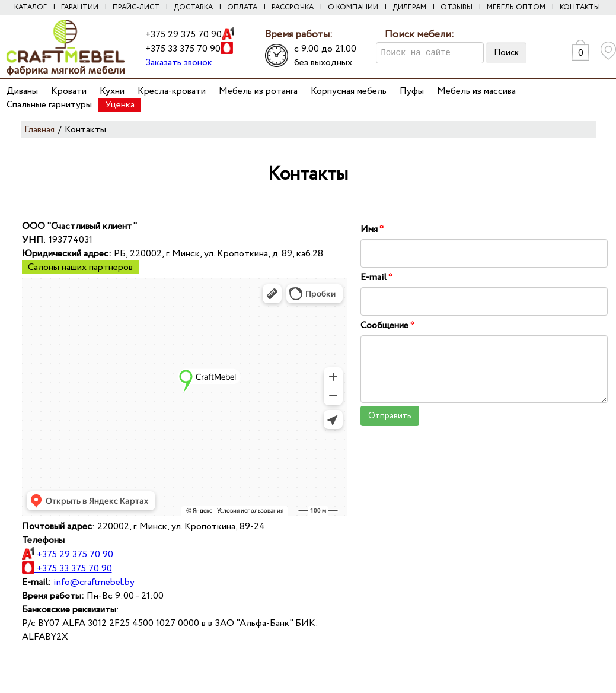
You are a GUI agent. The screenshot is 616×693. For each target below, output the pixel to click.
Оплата (242, 7)
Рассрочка (293, 7)
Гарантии (80, 7)
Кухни (112, 91)
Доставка (193, 7)
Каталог (31, 7)
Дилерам (409, 7)
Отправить (390, 416)
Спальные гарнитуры (49, 105)
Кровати (69, 91)
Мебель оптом (516, 7)
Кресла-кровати (172, 91)
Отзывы (457, 7)
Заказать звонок (179, 63)
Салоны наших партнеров (80, 267)
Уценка (120, 105)
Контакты (580, 7)
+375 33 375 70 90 (183, 49)
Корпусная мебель (349, 91)
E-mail (376, 277)
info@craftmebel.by (94, 582)
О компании (353, 7)
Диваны (22, 91)
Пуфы (412, 91)
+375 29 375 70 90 (183, 35)
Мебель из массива (476, 91)
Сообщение (387, 325)
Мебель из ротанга (258, 91)
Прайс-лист (136, 7)
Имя (372, 229)
